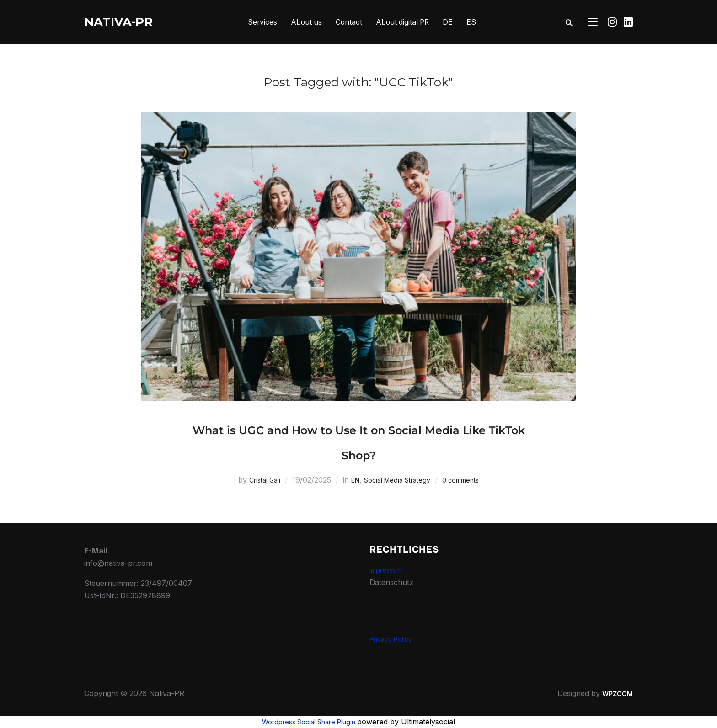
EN (350, 480)
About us (305, 22)
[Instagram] (612, 22)
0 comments (469, 480)
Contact (349, 22)
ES (474, 22)
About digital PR (404, 22)
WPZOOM (616, 693)
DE (450, 22)
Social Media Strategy (398, 480)
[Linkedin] (628, 22)
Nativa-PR (118, 22)
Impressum (389, 570)
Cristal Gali (256, 480)
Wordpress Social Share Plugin (310, 722)
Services (261, 22)
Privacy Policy (394, 639)
